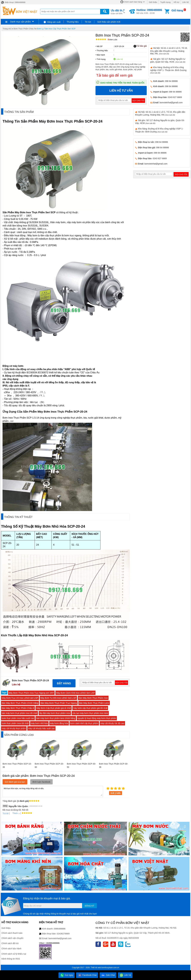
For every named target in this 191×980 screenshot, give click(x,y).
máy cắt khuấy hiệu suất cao (41, 728)
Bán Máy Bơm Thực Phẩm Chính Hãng (20, 703)
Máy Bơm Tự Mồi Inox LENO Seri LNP (58, 698)
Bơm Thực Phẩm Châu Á (24, 29)
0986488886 (60, 929)
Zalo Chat (108, 975)
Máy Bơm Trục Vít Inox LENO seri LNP (20, 698)
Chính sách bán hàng (133, 2)
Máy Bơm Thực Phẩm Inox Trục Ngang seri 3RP (31, 693)
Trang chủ (7, 29)
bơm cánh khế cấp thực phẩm (84, 723)
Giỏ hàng (177, 10)
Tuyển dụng (165, 2)
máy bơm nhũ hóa (39, 723)
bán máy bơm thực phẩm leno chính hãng (56, 718)
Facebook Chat (87, 975)
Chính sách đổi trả (10, 943)
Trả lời (6, 813)
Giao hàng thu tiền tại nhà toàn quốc (122, 83)
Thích (14, 813)
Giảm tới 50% (118, 12)
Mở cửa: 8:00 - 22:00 (149, 11)
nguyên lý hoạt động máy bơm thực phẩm (97, 718)
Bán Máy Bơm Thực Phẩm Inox (93, 698)
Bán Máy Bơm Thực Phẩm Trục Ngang (59, 703)
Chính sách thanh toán (12, 933)
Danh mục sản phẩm (20, 22)
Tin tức (88, 22)
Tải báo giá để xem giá (114, 75)
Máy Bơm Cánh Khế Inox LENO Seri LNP (75, 693)
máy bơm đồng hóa (59, 723)
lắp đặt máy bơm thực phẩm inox (55, 713)
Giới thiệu (153, 2)
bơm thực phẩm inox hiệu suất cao (18, 718)
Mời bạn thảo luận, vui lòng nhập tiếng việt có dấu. (53, 791)
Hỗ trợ (176, 2)
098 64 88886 (171, 81)
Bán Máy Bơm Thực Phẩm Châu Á (18, 708)
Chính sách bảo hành (11, 949)
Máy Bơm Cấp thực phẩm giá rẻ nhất (53, 708)
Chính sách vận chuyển (12, 938)
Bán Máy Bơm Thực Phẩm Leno (94, 703)
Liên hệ (185, 2)
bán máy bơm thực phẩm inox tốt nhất (19, 713)
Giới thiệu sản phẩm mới (109, 22)
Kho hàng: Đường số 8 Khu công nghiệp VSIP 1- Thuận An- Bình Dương (168, 70)
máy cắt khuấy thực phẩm (14, 728)
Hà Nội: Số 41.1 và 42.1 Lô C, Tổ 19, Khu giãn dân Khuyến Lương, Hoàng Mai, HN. (169, 51)
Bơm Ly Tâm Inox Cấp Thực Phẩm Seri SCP (56, 29)
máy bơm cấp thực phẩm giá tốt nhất (90, 708)
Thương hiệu (73, 22)
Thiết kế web (96, 968)
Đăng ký (89, 906)
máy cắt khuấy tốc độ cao (112, 723)
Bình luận (112, 40)
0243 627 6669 (175, 97)
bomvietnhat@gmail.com (171, 103)
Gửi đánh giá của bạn (15, 782)
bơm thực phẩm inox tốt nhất (15, 723)
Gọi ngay (67, 975)
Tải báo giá (140, 46)
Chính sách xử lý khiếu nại (14, 954)
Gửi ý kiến (116, 793)
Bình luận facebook (41, 782)
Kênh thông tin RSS (11, 959)
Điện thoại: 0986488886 (13, 2)
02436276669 (63, 934)
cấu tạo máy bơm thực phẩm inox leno (90, 713)
